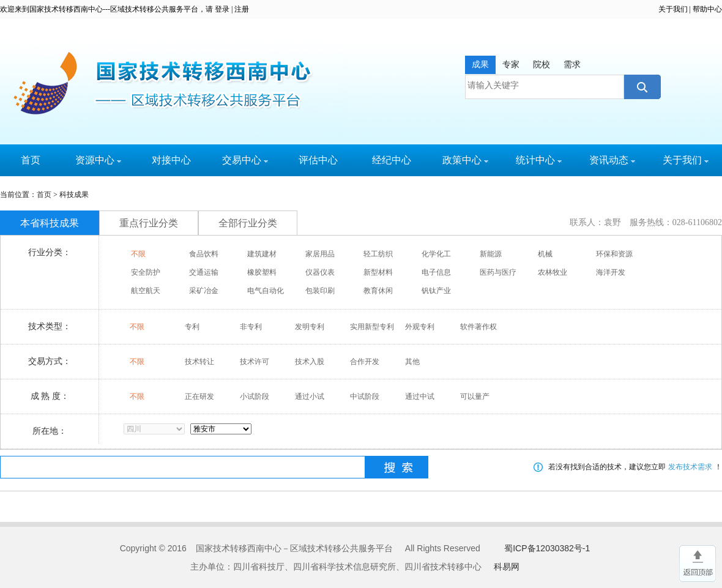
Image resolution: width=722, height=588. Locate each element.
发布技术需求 (690, 467)
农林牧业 (553, 272)
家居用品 (320, 254)
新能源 (491, 254)
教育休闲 (378, 291)
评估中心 (318, 160)
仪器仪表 (320, 272)
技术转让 (199, 362)
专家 (511, 65)
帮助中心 (707, 9)
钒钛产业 (436, 291)
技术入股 (310, 362)
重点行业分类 (149, 223)
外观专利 (420, 327)
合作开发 (365, 362)
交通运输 (204, 272)
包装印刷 (320, 291)
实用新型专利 (372, 327)
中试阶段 (365, 396)
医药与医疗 (498, 272)
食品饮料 (204, 254)
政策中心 (465, 160)
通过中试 (420, 396)
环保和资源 (614, 254)
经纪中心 (392, 160)
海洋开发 (611, 272)
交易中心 (245, 160)
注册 (242, 9)
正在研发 (199, 396)
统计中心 (539, 160)
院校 (541, 65)
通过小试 (310, 396)
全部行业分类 (248, 223)
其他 (412, 362)
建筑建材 (262, 254)
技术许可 (255, 362)
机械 (545, 254)
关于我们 (673, 9)
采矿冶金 (204, 291)
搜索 (641, 87)
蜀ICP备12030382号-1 (547, 548)
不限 (138, 254)
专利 (192, 327)
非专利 (251, 327)
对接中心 (171, 160)
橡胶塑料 (262, 272)
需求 (572, 65)
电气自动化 (266, 291)
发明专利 (310, 327)
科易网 (507, 567)
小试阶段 (255, 396)
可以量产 (475, 396)
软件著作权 (478, 327)
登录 (222, 9)
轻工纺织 (378, 254)
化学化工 (436, 254)
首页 (31, 160)
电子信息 (436, 272)
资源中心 (98, 160)
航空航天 (146, 291)
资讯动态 (612, 160)
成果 (480, 65)
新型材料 (378, 272)
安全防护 (146, 272)
